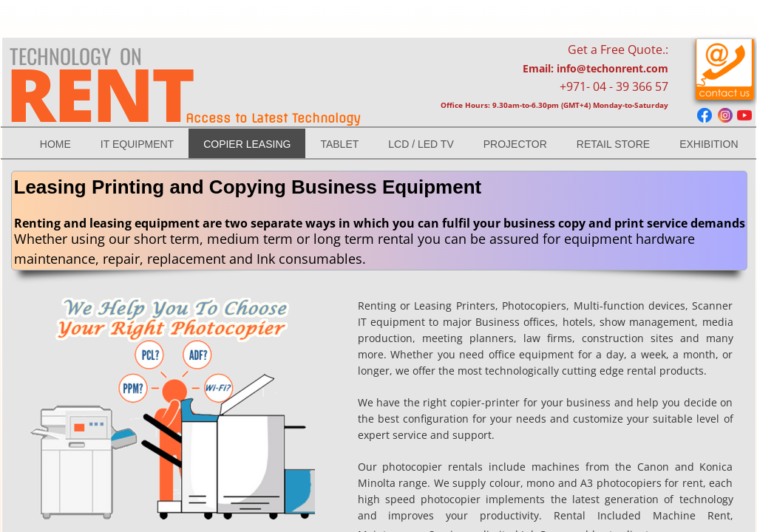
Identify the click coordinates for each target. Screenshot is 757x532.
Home (55, 144)
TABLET (339, 144)
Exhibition (709, 144)
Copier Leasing (247, 144)
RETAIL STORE (613, 144)
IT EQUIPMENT (137, 144)
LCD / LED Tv (421, 144)
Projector (515, 144)
